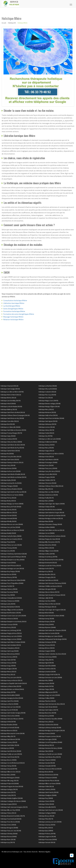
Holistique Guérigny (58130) (9, 789)
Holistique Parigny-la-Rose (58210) (11, 633)
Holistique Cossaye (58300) (9, 624)
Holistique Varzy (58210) (46, 722)
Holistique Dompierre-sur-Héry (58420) (12, 560)
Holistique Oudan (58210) (46, 433)
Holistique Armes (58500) (8, 825)
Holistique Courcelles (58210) (10, 421)
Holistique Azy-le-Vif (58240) (9, 710)
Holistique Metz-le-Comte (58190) (49, 633)
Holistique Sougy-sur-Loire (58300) (49, 695)
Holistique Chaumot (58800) (47, 760)
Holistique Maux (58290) (46, 521)
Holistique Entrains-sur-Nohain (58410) (12, 689)
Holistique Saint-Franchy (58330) (48, 792)
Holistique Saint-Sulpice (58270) (48, 710)
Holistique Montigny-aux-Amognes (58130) (52, 730)
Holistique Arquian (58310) (9, 804)
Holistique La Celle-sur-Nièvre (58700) (12, 392)
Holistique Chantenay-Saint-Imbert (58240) (14, 554)
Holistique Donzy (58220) (8, 627)
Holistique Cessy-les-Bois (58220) (11, 457)
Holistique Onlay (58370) (46, 660)
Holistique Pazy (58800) (46, 798)
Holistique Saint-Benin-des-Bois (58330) (13, 445)
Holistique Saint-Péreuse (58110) (11, 566)
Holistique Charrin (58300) (46, 801)
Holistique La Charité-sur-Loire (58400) (50, 754)
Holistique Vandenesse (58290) (48, 495)
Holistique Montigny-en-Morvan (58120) (51, 518)
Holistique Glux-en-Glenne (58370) (49, 592)
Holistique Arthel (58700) (8, 722)
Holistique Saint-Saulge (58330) (10, 389)
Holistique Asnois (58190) (46, 683)
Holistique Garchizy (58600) (47, 601)
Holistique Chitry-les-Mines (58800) (11, 442)
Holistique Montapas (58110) (47, 607)
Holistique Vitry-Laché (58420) (48, 389)
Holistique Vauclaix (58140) (47, 763)
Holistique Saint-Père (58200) (10, 701)
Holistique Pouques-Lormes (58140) (50, 736)
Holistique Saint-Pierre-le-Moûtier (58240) (51, 418)
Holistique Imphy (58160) (8, 480)
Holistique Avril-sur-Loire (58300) (10, 471)
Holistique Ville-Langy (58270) (9, 781)
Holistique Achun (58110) (46, 457)
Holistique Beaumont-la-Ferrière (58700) (51, 560)
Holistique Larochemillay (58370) (10, 401)
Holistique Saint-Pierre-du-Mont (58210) (13, 412)
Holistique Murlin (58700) (46, 686)
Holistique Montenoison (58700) (48, 775)
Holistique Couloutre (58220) (47, 392)
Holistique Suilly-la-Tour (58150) (48, 415)
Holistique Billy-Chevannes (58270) (49, 542)
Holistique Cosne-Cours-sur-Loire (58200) (13, 616)
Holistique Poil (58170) (7, 586)
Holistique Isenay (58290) (46, 619)
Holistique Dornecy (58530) (9, 657)
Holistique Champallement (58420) (11, 598)
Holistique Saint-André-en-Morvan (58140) (13, 492)
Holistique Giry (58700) (45, 436)
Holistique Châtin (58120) (46, 786)
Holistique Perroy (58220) (8, 498)
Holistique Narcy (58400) (46, 501)
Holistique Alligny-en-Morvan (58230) (12, 610)
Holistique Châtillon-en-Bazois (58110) (50, 586)
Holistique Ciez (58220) (46, 398)
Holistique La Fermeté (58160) (10, 728)
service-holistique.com (15, 852)
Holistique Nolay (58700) (8, 692)
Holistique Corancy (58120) (9, 742)
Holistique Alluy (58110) (46, 489)
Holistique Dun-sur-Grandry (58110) (11, 539)
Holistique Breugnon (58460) (9, 828)
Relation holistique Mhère (13, 319)
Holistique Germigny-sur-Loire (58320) (12, 568)
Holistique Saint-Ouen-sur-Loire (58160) (51, 810)
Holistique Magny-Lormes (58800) (11, 639)
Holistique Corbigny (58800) (47, 813)
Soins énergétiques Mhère (13, 309)
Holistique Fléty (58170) (46, 819)
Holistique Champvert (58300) (48, 778)
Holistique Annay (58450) (46, 624)
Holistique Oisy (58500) (8, 595)
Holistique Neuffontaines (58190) (11, 613)
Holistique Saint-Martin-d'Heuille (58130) (13, 474)
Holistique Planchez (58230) (47, 701)
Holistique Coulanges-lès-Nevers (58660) (13, 801)
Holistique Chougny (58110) (47, 577)
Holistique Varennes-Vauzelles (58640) (50, 719)
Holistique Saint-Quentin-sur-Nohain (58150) (52, 515)
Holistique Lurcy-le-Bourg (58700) (11, 630)
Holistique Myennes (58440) (47, 627)
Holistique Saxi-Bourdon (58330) (48, 725)
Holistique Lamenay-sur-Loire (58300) (50, 822)
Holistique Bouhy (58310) (8, 501)
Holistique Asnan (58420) (8, 563)
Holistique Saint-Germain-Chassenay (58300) (52, 583)
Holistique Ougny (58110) (46, 451)
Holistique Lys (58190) (7, 748)
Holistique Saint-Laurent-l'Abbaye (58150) (13, 557)
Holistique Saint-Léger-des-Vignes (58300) (52, 504)
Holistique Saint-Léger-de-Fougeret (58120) (52, 610)
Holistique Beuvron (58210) (9, 730)
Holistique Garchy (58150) (8, 510)
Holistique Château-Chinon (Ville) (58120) (51, 486)
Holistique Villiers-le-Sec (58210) (10, 772)
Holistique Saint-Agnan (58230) (48, 421)
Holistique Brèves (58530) (47, 648)
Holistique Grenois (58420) (47, 733)
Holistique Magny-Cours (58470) (48, 401)
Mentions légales (45, 852)
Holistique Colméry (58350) (47, 789)
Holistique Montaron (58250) (47, 412)
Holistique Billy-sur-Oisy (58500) (10, 810)
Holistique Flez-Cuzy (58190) (47, 395)
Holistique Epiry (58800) (46, 831)
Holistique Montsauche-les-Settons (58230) (52, 536)
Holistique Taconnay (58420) (9, 592)
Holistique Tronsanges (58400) (48, 462)
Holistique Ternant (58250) (9, 515)
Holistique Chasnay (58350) (47, 825)
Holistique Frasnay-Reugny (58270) (11, 433)
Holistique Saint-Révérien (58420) (11, 751)
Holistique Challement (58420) (48, 442)
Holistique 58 (12, 23)
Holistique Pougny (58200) (47, 477)
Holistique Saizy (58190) (8, 465)
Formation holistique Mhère (14, 311)
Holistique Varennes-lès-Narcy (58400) (50, 748)
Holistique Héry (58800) (46, 680)
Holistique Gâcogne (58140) (47, 589)
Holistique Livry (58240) (8, 551)
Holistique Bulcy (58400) (8, 775)
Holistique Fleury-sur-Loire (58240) (11, 545)
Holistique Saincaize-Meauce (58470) (12, 719)
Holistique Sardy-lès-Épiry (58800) (11, 536)
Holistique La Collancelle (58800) (10, 427)
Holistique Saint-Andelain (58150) (11, 645)
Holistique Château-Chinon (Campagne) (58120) (15, 415)
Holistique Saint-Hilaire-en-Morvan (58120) (51, 530)
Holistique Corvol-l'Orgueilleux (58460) (50, 742)
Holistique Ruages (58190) (9, 669)
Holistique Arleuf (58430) (8, 404)
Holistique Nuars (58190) (8, 839)
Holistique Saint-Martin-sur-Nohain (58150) (13, 477)
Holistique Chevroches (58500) (10, 716)
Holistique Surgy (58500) (8, 666)
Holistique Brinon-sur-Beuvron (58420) (12, 530)
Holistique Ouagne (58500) (47, 651)
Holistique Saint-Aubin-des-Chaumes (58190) (52, 630)
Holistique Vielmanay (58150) (47, 424)
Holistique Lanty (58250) (8, 604)
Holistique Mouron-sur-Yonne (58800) (12, 495)
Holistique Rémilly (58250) (8, 521)
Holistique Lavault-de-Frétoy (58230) (50, 566)
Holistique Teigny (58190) (46, 689)
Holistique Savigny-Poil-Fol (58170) (49, 675)
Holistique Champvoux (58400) (10, 601)
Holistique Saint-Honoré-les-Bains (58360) (51, 616)
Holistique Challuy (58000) (46, 698)
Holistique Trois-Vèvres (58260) (10, 822)
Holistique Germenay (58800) (48, 657)
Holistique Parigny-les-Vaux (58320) (49, 539)
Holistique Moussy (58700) (9, 577)
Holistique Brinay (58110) (46, 745)
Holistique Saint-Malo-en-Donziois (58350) (13, 430)
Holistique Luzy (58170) (8, 842)
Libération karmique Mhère (14, 303)
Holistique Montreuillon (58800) (10, 695)
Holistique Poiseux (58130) (47, 645)
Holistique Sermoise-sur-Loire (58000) (50, 677)
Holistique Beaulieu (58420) (9, 725)
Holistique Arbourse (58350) (9, 619)
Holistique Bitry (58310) (46, 828)
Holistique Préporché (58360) (10, 783)
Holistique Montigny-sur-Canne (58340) (50, 636)
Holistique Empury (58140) (47, 621)
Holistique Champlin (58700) (47, 766)
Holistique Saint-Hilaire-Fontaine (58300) (13, 642)
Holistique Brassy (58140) (46, 816)
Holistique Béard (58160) (46, 613)
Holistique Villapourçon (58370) (48, 692)
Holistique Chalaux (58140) (47, 507)
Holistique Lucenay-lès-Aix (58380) (11, 483)
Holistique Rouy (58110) (8, 675)
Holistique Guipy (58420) (8, 436)
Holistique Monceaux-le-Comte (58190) (12, 733)
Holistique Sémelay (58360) (9, 834)
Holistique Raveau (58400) (9, 837)
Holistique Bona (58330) (46, 772)
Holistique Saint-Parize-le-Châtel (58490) (13, 580)
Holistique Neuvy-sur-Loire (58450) (11, 636)
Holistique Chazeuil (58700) (9, 769)
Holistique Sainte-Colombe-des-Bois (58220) (52, 654)
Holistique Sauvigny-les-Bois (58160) (12, 698)
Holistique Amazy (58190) (8, 663)
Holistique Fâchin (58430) (46, 804)
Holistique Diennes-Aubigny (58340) (49, 404)
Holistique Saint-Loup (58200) (10, 651)
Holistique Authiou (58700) (47, 554)
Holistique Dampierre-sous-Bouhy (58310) (13, 621)
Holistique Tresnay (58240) (9, 548)
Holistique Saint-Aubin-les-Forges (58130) (51, 513)
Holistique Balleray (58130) (9, 409)
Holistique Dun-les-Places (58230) (49, 781)
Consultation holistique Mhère (15, 300)
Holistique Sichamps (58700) (47, 642)
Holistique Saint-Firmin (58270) (10, 757)
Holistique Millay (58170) (8, 736)
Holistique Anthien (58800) (47, 527)
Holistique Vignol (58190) (46, 663)
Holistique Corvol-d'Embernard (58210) (13, 763)
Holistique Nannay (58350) (47, 445)
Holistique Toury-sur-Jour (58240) (11, 831)
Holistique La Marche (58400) (9, 704)
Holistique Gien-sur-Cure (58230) (10, 707)
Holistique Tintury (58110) (8, 813)
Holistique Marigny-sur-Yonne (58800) (12, 504)
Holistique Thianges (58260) (9, 486)
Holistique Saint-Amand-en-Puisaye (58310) (52, 595)
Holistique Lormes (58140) (47, 427)
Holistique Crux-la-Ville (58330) (48, 474)
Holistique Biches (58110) (8, 398)
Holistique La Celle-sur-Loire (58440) (50, 439)
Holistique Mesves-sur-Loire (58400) (12, 524)
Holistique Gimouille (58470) (47, 807)
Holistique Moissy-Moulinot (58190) (11, 489)
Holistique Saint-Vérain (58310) (48, 707)
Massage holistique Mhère (13, 317)
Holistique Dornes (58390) (9, 468)
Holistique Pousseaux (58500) (48, 839)
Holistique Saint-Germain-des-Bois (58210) (52, 704)
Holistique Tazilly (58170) (46, 498)
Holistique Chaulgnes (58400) (47, 795)
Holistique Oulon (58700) (8, 660)
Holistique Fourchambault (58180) (11, 819)
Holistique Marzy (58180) (46, 448)
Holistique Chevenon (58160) (47, 483)
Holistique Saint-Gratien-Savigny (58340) (13, 713)
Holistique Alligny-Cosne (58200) (48, 551)
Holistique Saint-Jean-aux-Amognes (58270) (14, 807)
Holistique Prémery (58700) (47, 834)
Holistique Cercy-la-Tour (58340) (10, 527)
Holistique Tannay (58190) (8, 766)
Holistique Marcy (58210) (46, 409)
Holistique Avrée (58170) (46, 568)
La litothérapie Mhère (12, 306)
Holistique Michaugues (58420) (10, 778)
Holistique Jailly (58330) (46, 598)
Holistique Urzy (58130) (46, 571)
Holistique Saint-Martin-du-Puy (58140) (12, 448)
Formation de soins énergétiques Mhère (19, 314)
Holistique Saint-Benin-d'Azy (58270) (50, 757)
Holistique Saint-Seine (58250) (10, 459)
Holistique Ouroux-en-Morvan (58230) (50, 769)
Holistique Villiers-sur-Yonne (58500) (49, 783)
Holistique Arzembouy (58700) (48, 557)
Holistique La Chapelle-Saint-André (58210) (14, 683)
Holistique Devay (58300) (46, 716)
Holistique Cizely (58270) (8, 795)
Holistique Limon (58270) (8, 792)
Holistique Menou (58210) (8, 672)
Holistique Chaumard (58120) (9, 386)
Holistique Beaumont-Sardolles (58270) (13, 816)
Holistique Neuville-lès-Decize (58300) (50, 510)
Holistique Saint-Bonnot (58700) (10, 739)
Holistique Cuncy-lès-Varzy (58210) (49, 471)
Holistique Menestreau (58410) (10, 654)
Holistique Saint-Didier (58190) (10, 745)
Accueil (4, 23)
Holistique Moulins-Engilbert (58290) (12, 798)
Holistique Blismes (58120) (9, 513)
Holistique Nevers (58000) (9, 760)
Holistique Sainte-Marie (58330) (10, 451)
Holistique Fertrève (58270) (47, 669)
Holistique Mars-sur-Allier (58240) (49, 492)
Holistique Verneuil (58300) (9, 518)
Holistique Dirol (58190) (8, 424)
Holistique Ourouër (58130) (47, 842)
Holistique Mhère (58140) (46, 548)
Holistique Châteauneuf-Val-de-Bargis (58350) (53, 639)
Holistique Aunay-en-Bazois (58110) (11, 680)
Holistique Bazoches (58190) (47, 713)
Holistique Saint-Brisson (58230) (48, 580)
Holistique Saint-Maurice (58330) (48, 459)
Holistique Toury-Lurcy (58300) (48, 468)
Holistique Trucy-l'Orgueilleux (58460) (12, 583)
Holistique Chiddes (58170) (47, 480)
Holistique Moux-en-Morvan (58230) (49, 604)
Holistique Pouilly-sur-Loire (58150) (11, 754)
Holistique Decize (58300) (8, 574)
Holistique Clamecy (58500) (9, 589)
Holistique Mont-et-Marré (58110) (11, 395)
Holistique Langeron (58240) (47, 837)
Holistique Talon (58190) (46, 751)
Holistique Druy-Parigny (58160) (10, 571)
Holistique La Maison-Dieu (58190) (11, 686)
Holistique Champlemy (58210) (10, 648)
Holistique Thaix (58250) (8, 542)
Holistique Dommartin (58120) (48, 563)
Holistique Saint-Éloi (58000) (47, 666)
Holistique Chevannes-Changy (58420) (50, 524)
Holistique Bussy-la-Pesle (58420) (11, 507)
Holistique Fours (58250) (46, 465)
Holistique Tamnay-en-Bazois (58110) (12, 462)
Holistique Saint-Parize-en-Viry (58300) (12, 418)
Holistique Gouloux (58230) (9, 439)
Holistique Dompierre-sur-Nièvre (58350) (51, 454)
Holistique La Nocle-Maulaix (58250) (11, 406)
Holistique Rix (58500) (7, 454)
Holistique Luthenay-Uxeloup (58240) (50, 728)
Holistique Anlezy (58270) (46, 430)
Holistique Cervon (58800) (47, 533)
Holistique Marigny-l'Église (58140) (49, 406)
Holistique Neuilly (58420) (8, 533)
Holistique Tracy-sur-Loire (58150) (11, 677)
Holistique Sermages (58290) (48, 739)
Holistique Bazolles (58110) (47, 574)
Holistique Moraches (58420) (47, 545)
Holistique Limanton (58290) (47, 672)
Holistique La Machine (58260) (48, 386)
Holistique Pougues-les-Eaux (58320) (12, 786)
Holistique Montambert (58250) (10, 607)
